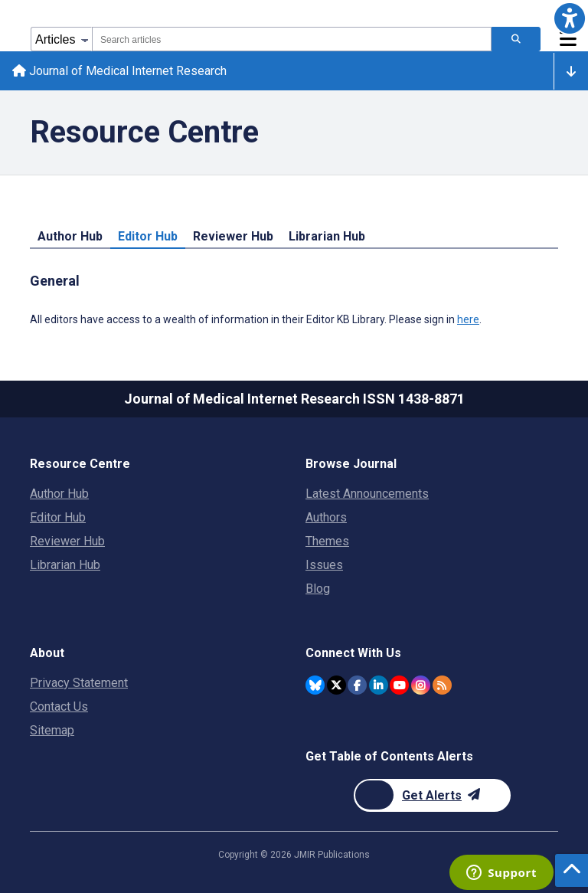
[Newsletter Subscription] (432, 795)
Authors (326, 517)
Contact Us (59, 707)
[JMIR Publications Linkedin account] (379, 685)
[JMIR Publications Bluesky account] (315, 685)
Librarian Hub (65, 565)
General (55, 281)
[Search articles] (516, 39)
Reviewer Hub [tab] (233, 236)
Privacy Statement (79, 683)
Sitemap (52, 730)
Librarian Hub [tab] (327, 236)
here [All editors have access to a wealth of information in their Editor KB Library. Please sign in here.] (468, 319)
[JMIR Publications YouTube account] (399, 685)
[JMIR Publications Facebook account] (357, 685)
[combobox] (292, 39)
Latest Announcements (367, 494)
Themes (327, 541)
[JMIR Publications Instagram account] (421, 685)
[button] (570, 18)
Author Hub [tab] (70, 236)
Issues (324, 565)
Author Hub (59, 494)
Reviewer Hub (67, 541)
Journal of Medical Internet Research (119, 71)
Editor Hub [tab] (148, 236)
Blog (318, 589)
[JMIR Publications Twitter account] (336, 685)
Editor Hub (58, 517)
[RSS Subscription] (442, 685)
